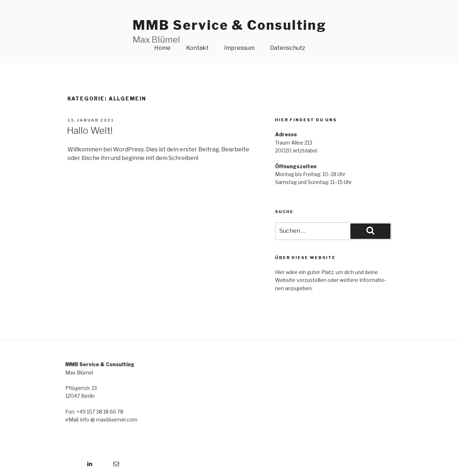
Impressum (239, 48)
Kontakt (197, 48)
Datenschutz (288, 48)
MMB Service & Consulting (229, 25)
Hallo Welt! (90, 130)
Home (162, 48)
